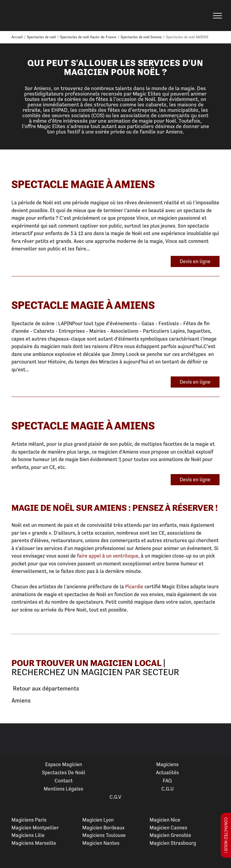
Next (219, 741)
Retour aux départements (45, 689)
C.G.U (168, 789)
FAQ (167, 781)
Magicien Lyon (98, 820)
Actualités (167, 772)
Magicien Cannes (168, 828)
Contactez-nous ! (226, 835)
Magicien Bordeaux (103, 828)
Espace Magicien (64, 764)
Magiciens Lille (28, 835)
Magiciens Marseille (34, 843)
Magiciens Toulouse (104, 835)
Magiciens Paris (29, 820)
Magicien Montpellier (35, 828)
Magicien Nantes (101, 843)
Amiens (21, 701)
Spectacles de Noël (64, 772)
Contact (64, 781)
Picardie (134, 587)
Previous (12, 741)
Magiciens (167, 764)
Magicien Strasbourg (173, 843)
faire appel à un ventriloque (108, 556)
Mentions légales (63, 789)
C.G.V (115, 797)
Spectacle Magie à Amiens (83, 184)
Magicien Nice (165, 820)
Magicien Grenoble (170, 835)
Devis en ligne (195, 261)
